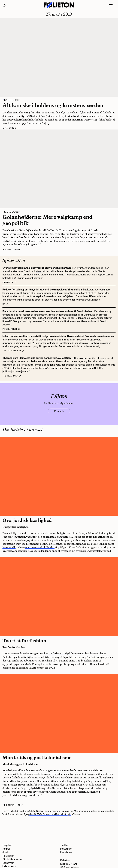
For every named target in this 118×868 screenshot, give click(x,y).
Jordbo (7, 852)
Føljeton (7, 845)
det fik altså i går (50, 814)
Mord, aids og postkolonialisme (37, 757)
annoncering (10, 343)
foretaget (25, 315)
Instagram (66, 849)
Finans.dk (9, 283)
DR (5, 304)
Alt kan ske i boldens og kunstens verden (53, 105)
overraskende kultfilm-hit (40, 547)
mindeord (104, 537)
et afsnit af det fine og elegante (45, 544)
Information (11, 329)
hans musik (9, 547)
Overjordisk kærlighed (27, 520)
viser (39, 271)
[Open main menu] (111, 6)
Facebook (66, 852)
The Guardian (12, 376)
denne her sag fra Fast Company (89, 657)
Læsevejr (8, 863)
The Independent (13, 351)
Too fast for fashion (24, 641)
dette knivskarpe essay (45, 774)
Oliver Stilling (9, 128)
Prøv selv (59, 411)
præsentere (68, 293)
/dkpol (6, 849)
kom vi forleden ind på (57, 654)
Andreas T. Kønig (11, 249)
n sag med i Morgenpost (31, 668)
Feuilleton (8, 856)
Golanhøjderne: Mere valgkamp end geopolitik (47, 220)
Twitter (64, 845)
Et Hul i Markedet (13, 859)
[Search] (5, 6)
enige (103, 358)
